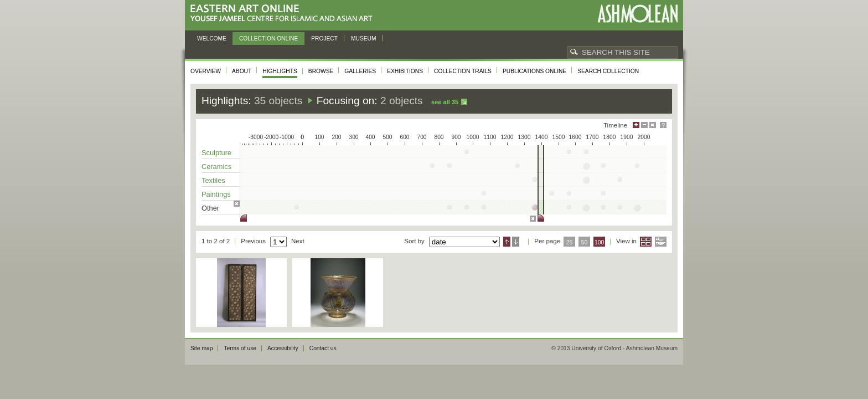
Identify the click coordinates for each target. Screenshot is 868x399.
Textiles (213, 180)
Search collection (608, 71)
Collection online (268, 39)
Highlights (280, 71)
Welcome (212, 39)
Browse (321, 71)
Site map (201, 348)
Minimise (644, 125)
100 (599, 242)
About (242, 71)
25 (570, 242)
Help (663, 125)
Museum (364, 39)
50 (585, 242)
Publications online (534, 71)
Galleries (360, 71)
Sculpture (216, 153)
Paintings (216, 194)
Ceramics (216, 167)
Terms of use (240, 348)
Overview (206, 71)
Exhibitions (405, 71)
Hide (653, 125)
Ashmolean (637, 14)
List (661, 242)
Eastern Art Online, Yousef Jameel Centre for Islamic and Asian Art (284, 14)
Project (324, 39)
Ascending (507, 242)
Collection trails (463, 71)
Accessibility (283, 348)
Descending (516, 242)
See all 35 (445, 102)
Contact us (323, 348)
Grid (646, 242)
